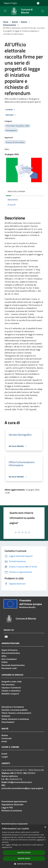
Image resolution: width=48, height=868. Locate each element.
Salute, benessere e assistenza (15, 719)
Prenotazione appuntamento (14, 801)
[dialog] (24, 846)
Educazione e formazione (13, 707)
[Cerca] (43, 11)
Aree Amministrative (11, 653)
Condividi (11, 110)
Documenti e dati (9, 668)
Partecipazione (10, 25)
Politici (5, 662)
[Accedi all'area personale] (38, 3)
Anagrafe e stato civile (12, 681)
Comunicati (7, 738)
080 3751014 (29, 773)
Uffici (4, 656)
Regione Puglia (10, 3)
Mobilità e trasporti (10, 694)
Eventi (4, 754)
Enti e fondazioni (9, 659)
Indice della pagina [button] (16, 191)
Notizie (24, 22)
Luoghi (5, 757)
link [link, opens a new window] (11, 847)
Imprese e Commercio (11, 688)
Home (6, 22)
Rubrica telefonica (10, 776)
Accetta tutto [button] (24, 853)
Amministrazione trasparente (15, 824)
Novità (15, 22)
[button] (24, 864)
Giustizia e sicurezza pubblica (15, 710)
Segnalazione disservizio (12, 804)
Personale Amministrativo (13, 665)
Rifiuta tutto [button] (24, 859)
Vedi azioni (11, 115)
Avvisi (4, 741)
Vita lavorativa (8, 685)
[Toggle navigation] (5, 11)
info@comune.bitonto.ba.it (20, 782)
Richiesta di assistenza (12, 811)
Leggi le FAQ (7, 807)
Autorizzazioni (8, 722)
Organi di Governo (10, 650)
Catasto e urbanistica (11, 691)
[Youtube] (6, 637)
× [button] (45, 827)
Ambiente (6, 716)
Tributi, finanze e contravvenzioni (16, 713)
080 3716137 (16, 773)
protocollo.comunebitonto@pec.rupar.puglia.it (22, 788)
